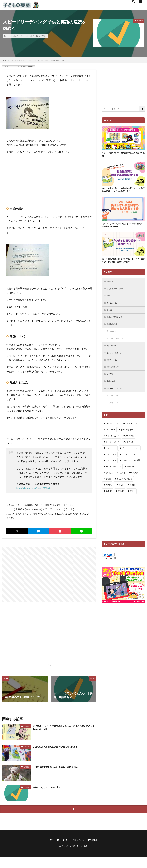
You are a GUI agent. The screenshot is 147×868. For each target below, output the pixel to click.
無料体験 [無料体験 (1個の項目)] (109, 493)
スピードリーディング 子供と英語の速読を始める (45, 60)
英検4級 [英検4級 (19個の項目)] (109, 500)
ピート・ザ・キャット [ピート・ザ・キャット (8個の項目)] (130, 457)
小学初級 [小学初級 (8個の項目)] (109, 481)
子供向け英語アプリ (116, 322)
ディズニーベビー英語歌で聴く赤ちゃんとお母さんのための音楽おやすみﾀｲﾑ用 (64, 728)
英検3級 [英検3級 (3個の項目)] (133, 493)
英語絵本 (111, 285)
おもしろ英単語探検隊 (117, 292)
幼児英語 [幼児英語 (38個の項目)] (135, 481)
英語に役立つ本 (114, 374)
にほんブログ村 (109, 567)
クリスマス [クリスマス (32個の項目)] (130, 444)
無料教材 (114, 337)
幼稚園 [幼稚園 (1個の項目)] (108, 487)
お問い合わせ (79, 840)
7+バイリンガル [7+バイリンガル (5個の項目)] (132, 432)
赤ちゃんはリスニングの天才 (49, 787)
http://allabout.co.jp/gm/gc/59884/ (34, 488)
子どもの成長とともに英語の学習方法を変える (60, 747)
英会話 (110, 315)
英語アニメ (115, 411)
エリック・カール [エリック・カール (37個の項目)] (113, 444)
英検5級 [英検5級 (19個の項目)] (121, 500)
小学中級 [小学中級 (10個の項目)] (130, 475)
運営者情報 (95, 840)
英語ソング (115, 404)
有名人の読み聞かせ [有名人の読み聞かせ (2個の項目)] (124, 487)
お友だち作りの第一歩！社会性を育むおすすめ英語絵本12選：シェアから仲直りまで (123, 191)
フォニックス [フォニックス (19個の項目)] (111, 463)
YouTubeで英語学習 (116, 396)
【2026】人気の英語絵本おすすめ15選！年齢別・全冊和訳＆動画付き (123, 227)
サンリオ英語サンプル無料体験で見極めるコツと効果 (123, 155)
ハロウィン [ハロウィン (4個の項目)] (130, 450)
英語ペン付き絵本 (118, 344)
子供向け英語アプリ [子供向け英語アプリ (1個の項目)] (113, 475)
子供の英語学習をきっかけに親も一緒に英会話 (60, 767)
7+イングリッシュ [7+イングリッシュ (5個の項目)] (113, 432)
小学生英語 (112, 389)
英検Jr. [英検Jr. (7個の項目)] (132, 500)
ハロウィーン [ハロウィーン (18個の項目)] (111, 457)
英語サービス (113, 367)
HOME (8, 60)
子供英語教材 (113, 330)
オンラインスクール (116, 359)
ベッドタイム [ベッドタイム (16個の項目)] (111, 469)
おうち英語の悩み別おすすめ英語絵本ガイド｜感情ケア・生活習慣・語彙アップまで (123, 263)
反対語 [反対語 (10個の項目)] (139, 469)
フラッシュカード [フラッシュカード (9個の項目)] (129, 463)
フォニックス (113, 307)
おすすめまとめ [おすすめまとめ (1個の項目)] (127, 438)
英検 (109, 300)
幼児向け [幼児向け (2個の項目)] (122, 481)
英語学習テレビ (114, 352)
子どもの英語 (82, 847)
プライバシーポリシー (58, 840)
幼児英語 (42, 36)
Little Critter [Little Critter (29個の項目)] (110, 438)
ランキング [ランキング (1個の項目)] (126, 469)
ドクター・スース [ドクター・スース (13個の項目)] (113, 450)
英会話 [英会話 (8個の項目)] (121, 493)
